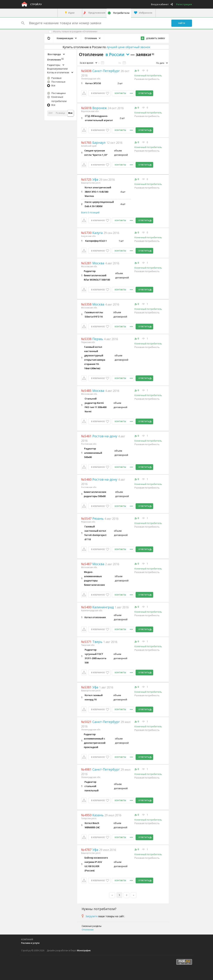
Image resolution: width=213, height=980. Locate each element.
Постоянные (58, 82)
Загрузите (92, 916)
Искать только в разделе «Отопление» (75, 31)
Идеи (71, 13)
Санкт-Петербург (101, 71)
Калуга (92, 233)
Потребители (121, 13)
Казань (93, 815)
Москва (93, 263)
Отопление (88, 930)
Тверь (92, 642)
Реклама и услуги (30, 943)
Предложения (97, 13)
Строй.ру (36, 4)
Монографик (84, 950)
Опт (51, 113)
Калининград (98, 607)
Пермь (93, 339)
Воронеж (94, 108)
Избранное (146, 13)
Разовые (56, 78)
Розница (60, 113)
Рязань (93, 518)
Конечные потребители (59, 99)
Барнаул (94, 142)
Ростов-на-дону (100, 436)
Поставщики (59, 93)
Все (53, 85)
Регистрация (184, 4)
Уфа (90, 179)
